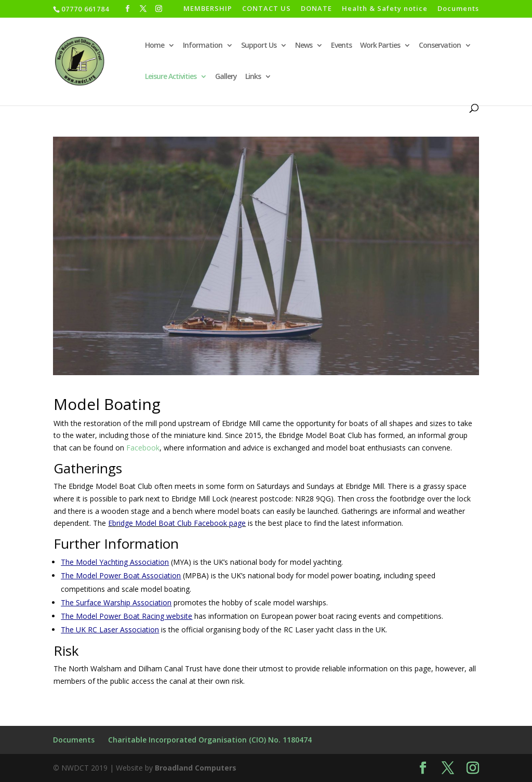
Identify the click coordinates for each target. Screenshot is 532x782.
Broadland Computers (196, 768)
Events (341, 46)
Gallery (226, 77)
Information (203, 46)
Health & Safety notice (385, 9)
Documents (458, 9)
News (304, 46)
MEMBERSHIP (208, 9)
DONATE (316, 9)
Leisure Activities (171, 77)
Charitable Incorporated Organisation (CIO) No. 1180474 (210, 740)
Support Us (259, 46)
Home (155, 46)
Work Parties (380, 46)
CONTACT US (267, 9)
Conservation (440, 46)
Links (253, 77)
